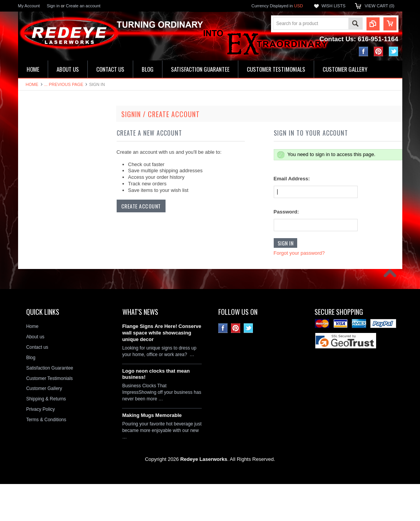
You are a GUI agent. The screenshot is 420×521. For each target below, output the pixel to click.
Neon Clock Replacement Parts (54, 298)
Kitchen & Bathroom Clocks (50, 168)
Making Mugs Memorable (152, 452)
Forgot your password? (299, 253)
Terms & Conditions (46, 457)
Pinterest (379, 51)
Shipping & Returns (46, 436)
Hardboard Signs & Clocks (49, 194)
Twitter (394, 51)
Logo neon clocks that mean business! (156, 411)
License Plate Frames (45, 259)
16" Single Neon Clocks (47, 142)
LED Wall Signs (38, 155)
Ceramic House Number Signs (54, 207)
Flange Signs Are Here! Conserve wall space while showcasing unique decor (161, 370)
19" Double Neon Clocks (47, 129)
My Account (29, 6)
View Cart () (379, 6)
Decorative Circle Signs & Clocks (56, 233)
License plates (37, 246)
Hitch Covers (36, 272)
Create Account (141, 206)
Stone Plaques (37, 286)
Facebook (364, 51)
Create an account (83, 6)
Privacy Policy (41, 446)
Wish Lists (333, 6)
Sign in (53, 6)
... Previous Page (64, 84)
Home (32, 84)
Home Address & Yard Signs (51, 181)
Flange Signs (36, 220)
